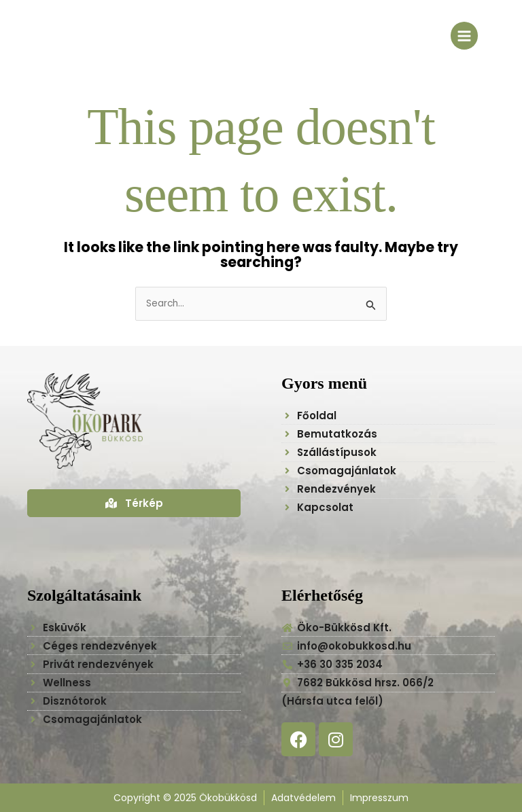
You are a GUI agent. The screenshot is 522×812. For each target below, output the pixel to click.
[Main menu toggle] (464, 35)
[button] (503, 736)
